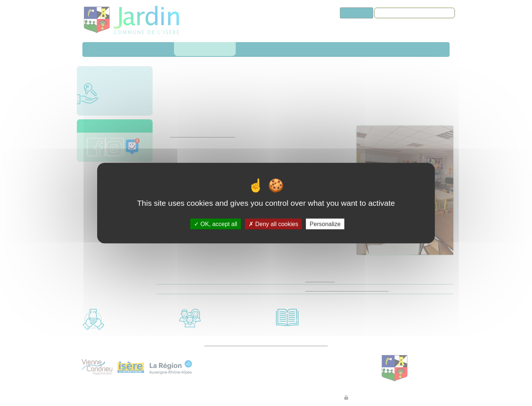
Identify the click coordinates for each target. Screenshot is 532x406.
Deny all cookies (273, 224)
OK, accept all (216, 224)
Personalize (325, 224)
